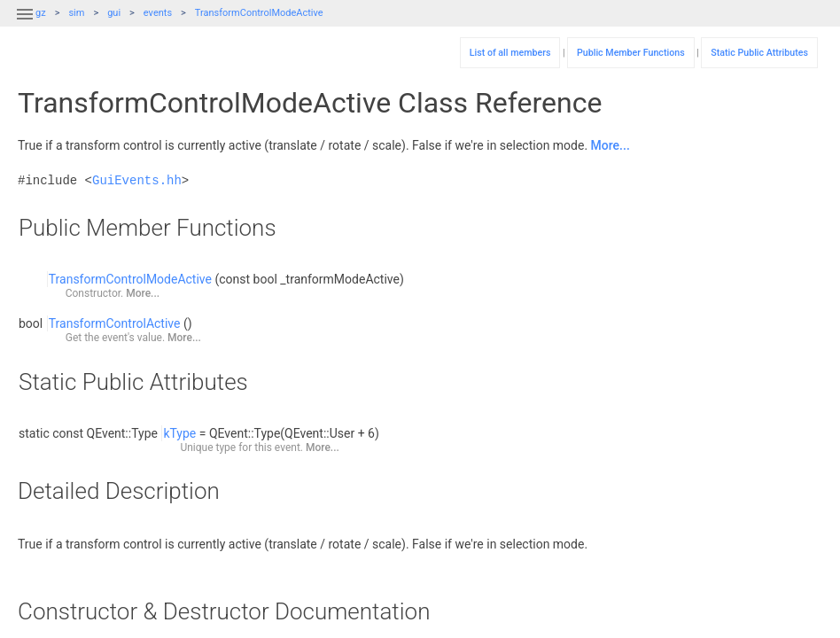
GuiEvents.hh (137, 180)
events (158, 13)
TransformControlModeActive (259, 13)
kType (179, 433)
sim (76, 13)
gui (114, 13)
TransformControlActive (115, 323)
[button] (25, 25)
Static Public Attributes (759, 53)
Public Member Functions (631, 53)
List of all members (510, 53)
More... (611, 145)
